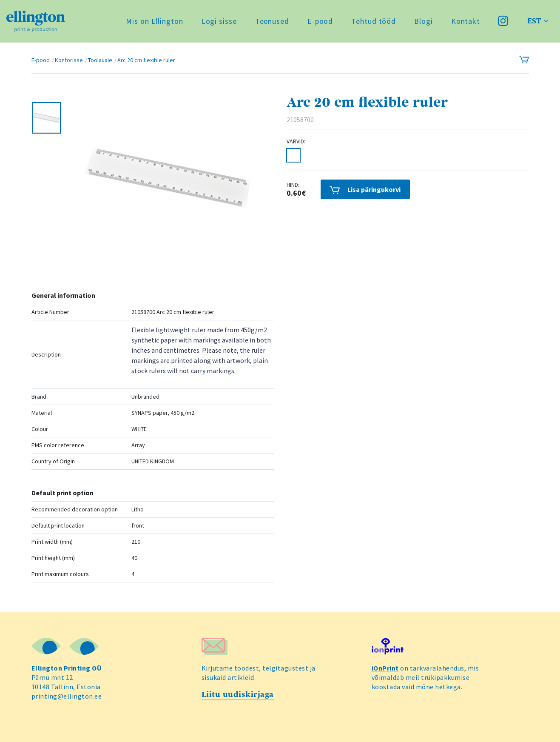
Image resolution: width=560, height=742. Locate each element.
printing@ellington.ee (67, 696)
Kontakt (466, 21)
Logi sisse (219, 21)
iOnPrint (385, 668)
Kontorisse (69, 60)
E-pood (320, 21)
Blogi (424, 21)
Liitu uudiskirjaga (238, 695)
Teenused (272, 21)
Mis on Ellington (154, 21)
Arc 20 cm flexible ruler (146, 60)
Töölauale (100, 60)
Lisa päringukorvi (365, 190)
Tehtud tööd (374, 21)
